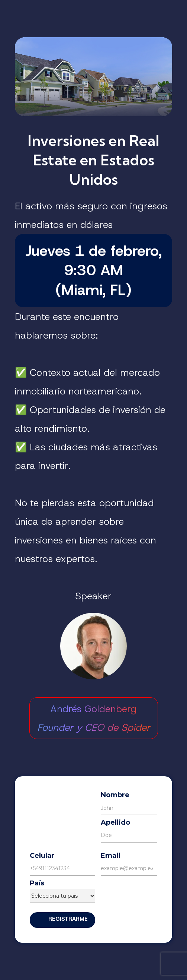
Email (111, 856)
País (37, 883)
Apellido (115, 823)
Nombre (115, 795)
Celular (42, 856)
